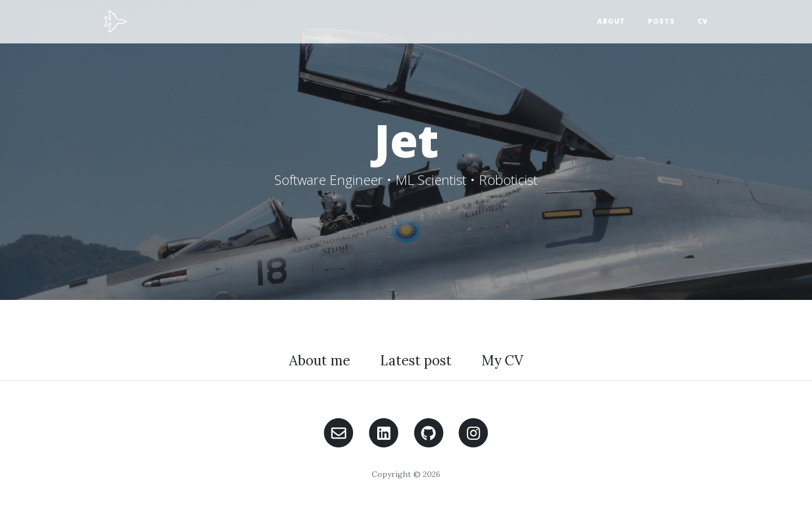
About (611, 21)
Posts (661, 21)
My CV (502, 361)
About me (320, 361)
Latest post (416, 361)
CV (703, 21)
